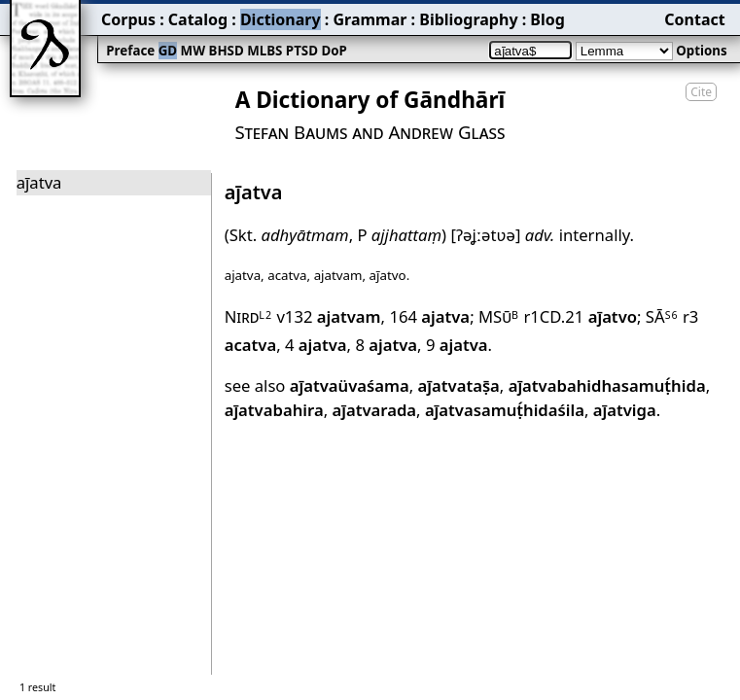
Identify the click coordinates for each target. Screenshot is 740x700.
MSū (499, 316)
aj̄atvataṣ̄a (459, 385)
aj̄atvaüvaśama (350, 385)
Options (701, 51)
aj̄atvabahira (274, 410)
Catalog (198, 19)
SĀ (662, 316)
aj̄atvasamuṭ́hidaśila (505, 410)
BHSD (227, 51)
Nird (248, 316)
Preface (130, 51)
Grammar (370, 19)
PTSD (302, 51)
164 (429, 316)
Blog (547, 19)
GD (168, 51)
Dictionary (281, 19)
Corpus (128, 19)
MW (193, 51)
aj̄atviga (625, 410)
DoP (334, 51)
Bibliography (468, 19)
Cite (701, 92)
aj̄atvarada (374, 410)
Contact (694, 19)
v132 (328, 316)
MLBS (264, 51)
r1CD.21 (580, 316)
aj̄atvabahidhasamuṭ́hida (607, 385)
